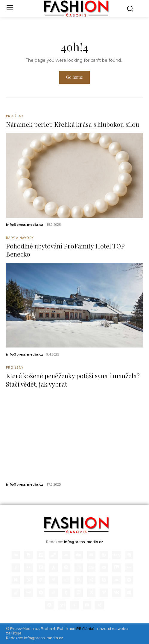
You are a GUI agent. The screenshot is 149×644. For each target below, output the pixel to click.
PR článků (85, 629)
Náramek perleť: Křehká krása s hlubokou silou (73, 124)
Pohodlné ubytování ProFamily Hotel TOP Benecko (65, 250)
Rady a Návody (20, 238)
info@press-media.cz (25, 224)
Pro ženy (15, 116)
